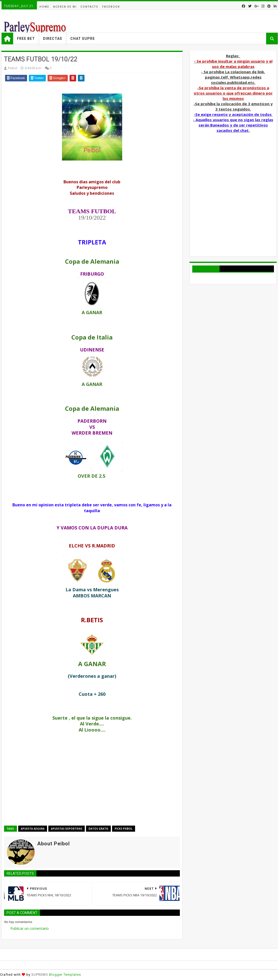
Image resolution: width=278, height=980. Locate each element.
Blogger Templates (65, 975)
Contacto (89, 7)
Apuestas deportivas (67, 829)
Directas (53, 39)
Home (44, 7)
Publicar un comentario (30, 928)
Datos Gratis (98, 829)
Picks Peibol (124, 829)
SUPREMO (40, 975)
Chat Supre (83, 39)
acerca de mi (65, 7)
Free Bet (26, 39)
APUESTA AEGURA (33, 829)
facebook (111, 7)
